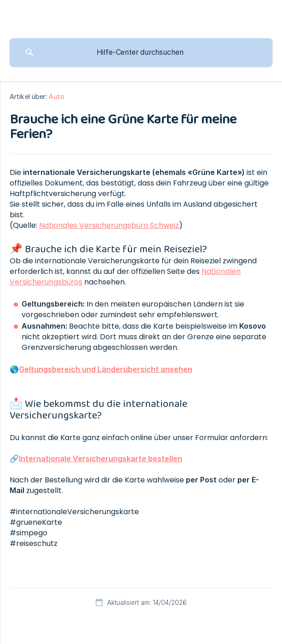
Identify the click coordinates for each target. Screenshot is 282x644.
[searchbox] (141, 52)
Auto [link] (56, 96)
